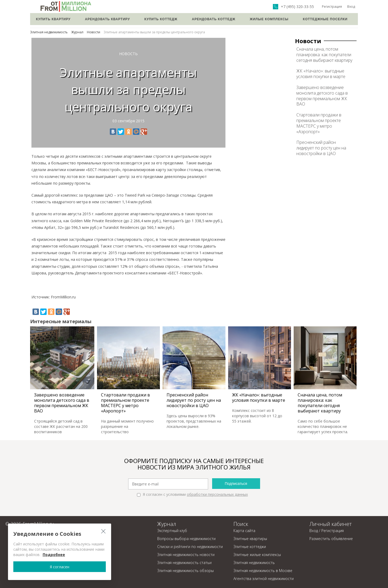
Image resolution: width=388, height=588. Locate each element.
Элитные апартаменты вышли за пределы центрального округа (154, 32)
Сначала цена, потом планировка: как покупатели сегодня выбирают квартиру (324, 55)
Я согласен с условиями (192, 494)
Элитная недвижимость (49, 32)
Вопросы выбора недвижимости (186, 539)
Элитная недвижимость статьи (184, 563)
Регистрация (332, 7)
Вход (351, 7)
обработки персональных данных (217, 494)
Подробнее (54, 555)
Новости (94, 32)
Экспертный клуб (172, 531)
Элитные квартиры (250, 539)
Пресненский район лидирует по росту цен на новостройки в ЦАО (321, 148)
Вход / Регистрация (327, 531)
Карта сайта (244, 531)
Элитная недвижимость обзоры (185, 571)
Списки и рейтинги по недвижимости (190, 547)
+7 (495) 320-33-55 (297, 7)
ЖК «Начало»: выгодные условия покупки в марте (321, 74)
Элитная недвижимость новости (186, 555)
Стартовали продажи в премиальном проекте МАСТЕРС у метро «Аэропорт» (319, 123)
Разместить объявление (331, 539)
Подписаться (236, 484)
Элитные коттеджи (250, 547)
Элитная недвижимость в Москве (263, 571)
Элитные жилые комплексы (257, 555)
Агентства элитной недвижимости (264, 579)
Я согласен (53, 567)
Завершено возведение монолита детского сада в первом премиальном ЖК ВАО (322, 96)
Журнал (77, 32)
